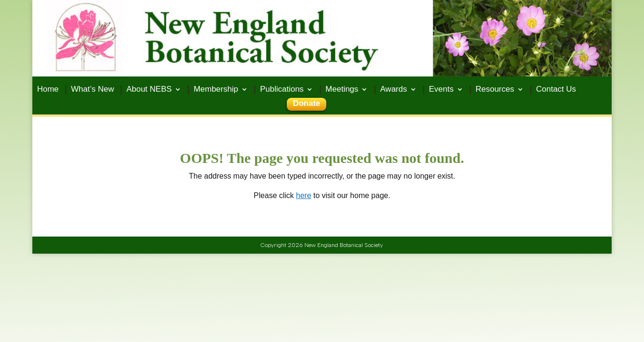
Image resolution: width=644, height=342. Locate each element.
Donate (307, 104)
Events (441, 90)
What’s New (92, 90)
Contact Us (556, 90)
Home (48, 90)
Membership (216, 90)
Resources (495, 90)
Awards (393, 90)
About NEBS (149, 90)
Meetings (342, 90)
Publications (282, 90)
